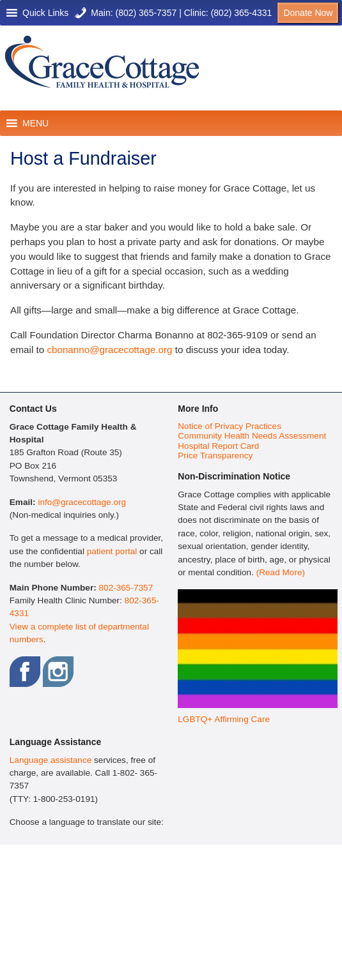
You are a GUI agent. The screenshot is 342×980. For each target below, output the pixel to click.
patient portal (112, 551)
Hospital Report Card (218, 446)
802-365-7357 (126, 588)
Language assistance (51, 760)
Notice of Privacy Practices (229, 426)
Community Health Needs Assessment (252, 436)
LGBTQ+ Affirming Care (224, 719)
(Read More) (281, 572)
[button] (45, 13)
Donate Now (308, 13)
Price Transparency (215, 456)
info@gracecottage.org (82, 502)
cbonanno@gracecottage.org (109, 350)
